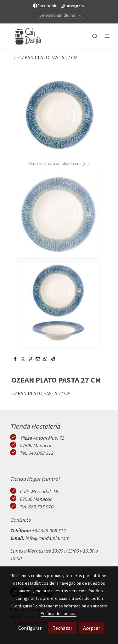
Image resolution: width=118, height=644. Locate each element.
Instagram (76, 6)
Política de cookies (59, 613)
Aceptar (92, 628)
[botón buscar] (95, 36)
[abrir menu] (107, 36)
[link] (25, 36)
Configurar (30, 628)
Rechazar (62, 628)
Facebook (46, 6)
